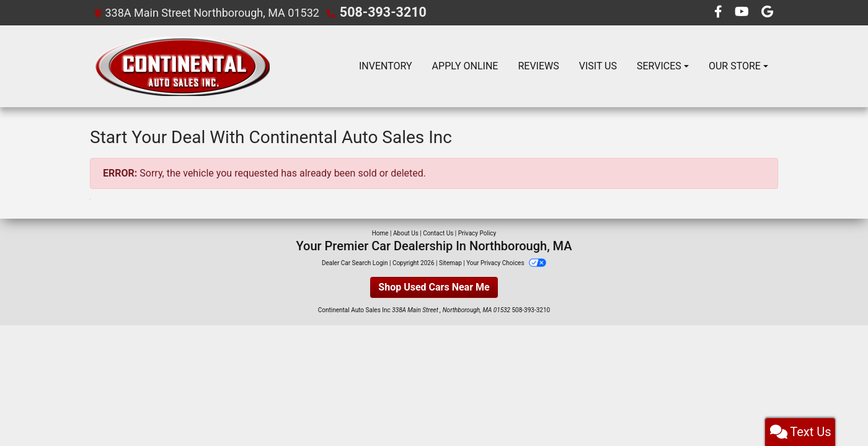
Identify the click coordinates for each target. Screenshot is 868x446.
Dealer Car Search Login (355, 262)
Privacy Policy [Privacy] (477, 233)
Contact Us (438, 233)
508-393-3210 (376, 12)
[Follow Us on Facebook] (720, 12)
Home (380, 233)
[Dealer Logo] (182, 66)
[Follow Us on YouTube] (743, 12)
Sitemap (450, 262)
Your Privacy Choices (506, 262)
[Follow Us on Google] (767, 12)
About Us (406, 233)
